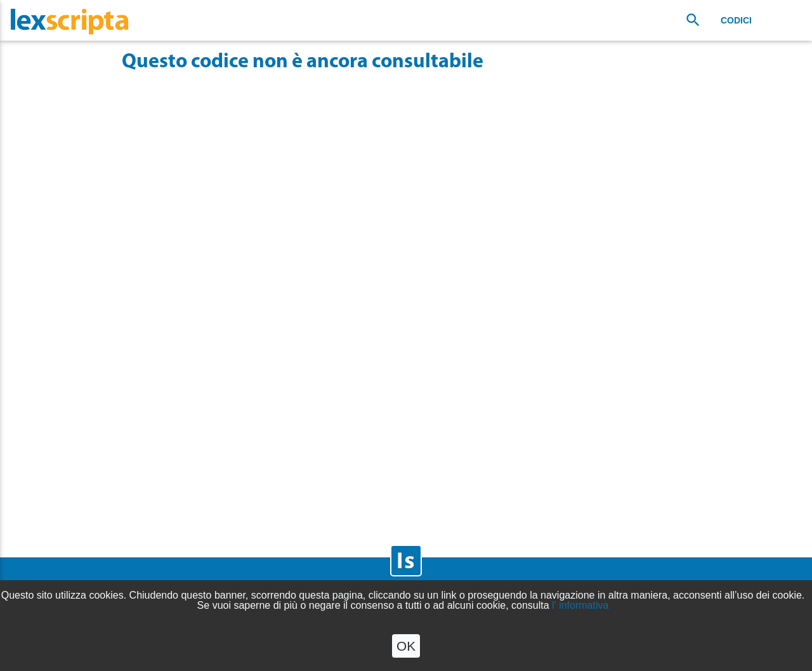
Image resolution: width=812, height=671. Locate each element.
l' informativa (580, 605)
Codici (736, 20)
